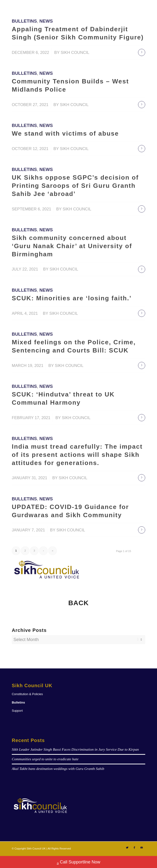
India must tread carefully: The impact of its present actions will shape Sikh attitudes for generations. (77, 455)
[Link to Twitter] (127, 848)
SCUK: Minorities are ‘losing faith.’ (72, 298)
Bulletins (24, 21)
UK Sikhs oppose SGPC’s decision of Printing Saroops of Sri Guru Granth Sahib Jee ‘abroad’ (75, 186)
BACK (78, 603)
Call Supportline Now (78, 863)
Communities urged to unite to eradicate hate (45, 759)
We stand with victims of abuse (65, 133)
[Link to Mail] (142, 848)
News (46, 21)
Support (17, 711)
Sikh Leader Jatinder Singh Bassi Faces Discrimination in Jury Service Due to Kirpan (75, 749)
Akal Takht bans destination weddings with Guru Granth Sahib (58, 769)
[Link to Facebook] (134, 848)
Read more (142, 52)
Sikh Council (75, 53)
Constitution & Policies (27, 694)
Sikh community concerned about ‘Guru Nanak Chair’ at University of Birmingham (72, 246)
